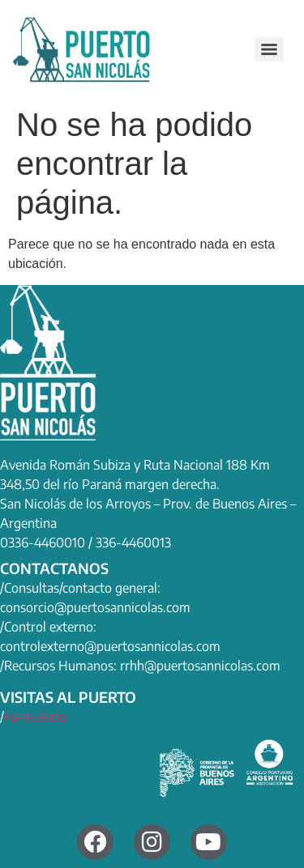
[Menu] (269, 49)
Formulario (35, 717)
